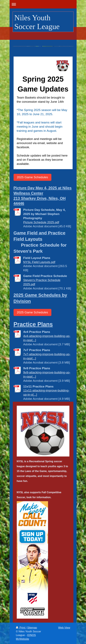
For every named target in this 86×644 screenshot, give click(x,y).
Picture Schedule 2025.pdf (41, 222)
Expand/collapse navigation (43, 4)
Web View (64, 628)
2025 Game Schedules (32, 177)
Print (21, 628)
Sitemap (32, 628)
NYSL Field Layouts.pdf (39, 262)
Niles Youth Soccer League (37, 22)
